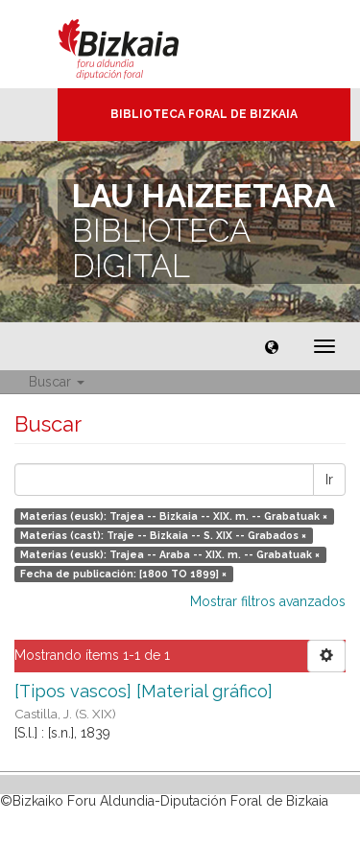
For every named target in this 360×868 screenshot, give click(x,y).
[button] (272, 346)
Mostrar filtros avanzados (268, 601)
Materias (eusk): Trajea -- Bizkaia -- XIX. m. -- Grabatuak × (174, 516)
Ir (329, 480)
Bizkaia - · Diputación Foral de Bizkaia (139, 44)
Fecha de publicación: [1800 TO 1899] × (123, 574)
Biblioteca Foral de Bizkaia (204, 114)
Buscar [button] (57, 382)
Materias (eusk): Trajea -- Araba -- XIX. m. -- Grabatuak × (170, 554)
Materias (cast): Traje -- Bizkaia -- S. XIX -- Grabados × (163, 535)
